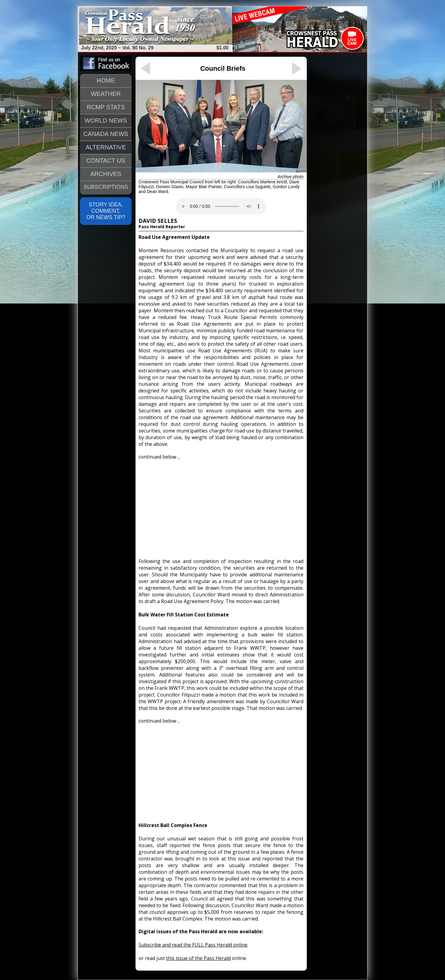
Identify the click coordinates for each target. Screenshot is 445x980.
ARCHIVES (106, 174)
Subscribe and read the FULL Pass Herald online (193, 945)
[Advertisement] (221, 506)
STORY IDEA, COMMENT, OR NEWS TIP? (106, 211)
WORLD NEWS (106, 120)
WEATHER (106, 94)
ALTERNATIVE (106, 147)
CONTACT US (106, 161)
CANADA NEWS (106, 134)
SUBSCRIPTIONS (106, 187)
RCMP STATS (106, 107)
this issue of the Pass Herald (198, 958)
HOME (106, 80)
